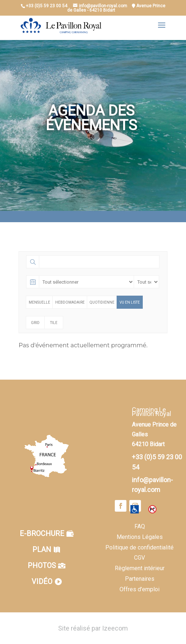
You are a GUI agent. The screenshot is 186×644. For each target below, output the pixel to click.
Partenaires (140, 579)
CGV (139, 558)
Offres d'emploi (139, 589)
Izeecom (115, 628)
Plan (42, 549)
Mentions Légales (140, 537)
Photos (42, 565)
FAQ (140, 526)
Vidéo (42, 581)
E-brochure (42, 533)
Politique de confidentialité (139, 547)
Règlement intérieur (140, 568)
